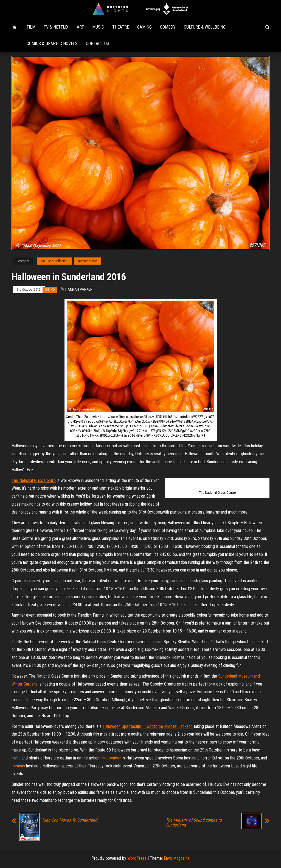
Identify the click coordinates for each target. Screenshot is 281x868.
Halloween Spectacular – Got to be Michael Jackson (148, 726)
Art (80, 27)
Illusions (18, 766)
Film (31, 27)
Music (98, 27)
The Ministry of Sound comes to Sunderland (194, 823)
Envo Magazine (177, 858)
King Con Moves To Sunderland (70, 820)
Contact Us (98, 44)
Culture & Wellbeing (205, 27)
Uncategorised (88, 261)
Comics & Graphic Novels (52, 44)
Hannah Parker (79, 289)
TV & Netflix (56, 27)
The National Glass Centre (34, 480)
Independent (112, 758)
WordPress (137, 858)
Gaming (144, 27)
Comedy (168, 27)
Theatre (121, 27)
